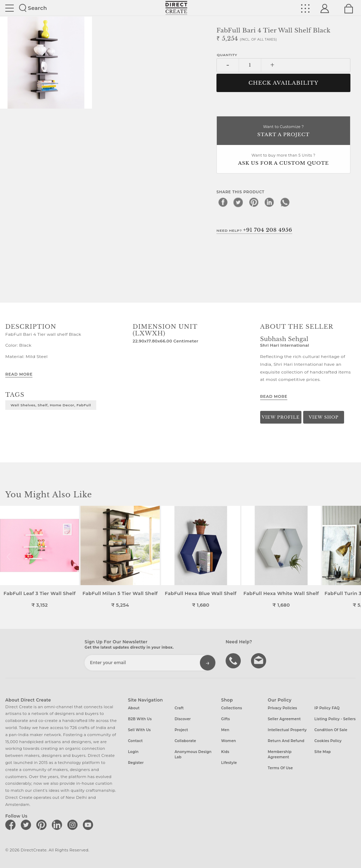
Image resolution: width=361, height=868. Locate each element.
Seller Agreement (284, 719)
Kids (225, 752)
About (134, 708)
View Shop (324, 417)
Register (136, 763)
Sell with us (139, 730)
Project (181, 730)
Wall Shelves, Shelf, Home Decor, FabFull (51, 405)
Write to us (259, 660)
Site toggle (10, 8)
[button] (353, 557)
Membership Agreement (280, 754)
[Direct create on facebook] (12, 825)
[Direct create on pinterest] (43, 825)
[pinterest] (254, 202)
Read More (19, 374)
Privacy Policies (283, 708)
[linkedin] (269, 202)
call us (234, 660)
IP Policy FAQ (327, 708)
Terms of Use (280, 768)
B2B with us (140, 719)
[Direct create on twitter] (27, 825)
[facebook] (223, 202)
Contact (135, 741)
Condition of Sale (331, 730)
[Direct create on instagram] (74, 825)
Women (228, 741)
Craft (179, 708)
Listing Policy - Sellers (335, 719)
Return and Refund (286, 741)
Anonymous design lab (193, 754)
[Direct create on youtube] (89, 825)
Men (225, 730)
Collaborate (185, 741)
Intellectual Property (287, 730)
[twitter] (238, 202)
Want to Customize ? (283, 131)
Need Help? (254, 230)
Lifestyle (229, 763)
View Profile (281, 417)
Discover (183, 719)
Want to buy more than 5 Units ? (283, 160)
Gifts (225, 719)
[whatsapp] (285, 202)
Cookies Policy (328, 741)
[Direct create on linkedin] (58, 825)
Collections (231, 708)
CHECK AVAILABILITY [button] (284, 83)
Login (133, 752)
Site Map (323, 752)
